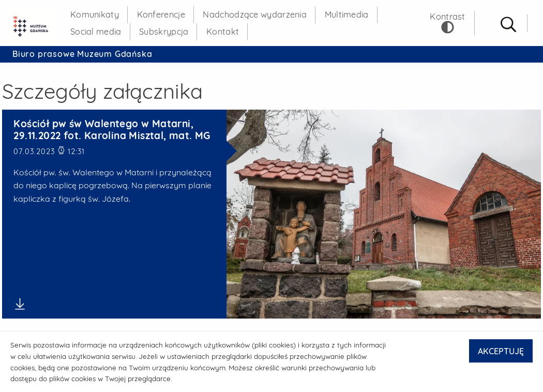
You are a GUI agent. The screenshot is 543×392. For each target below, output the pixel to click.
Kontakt (223, 32)
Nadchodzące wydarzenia (255, 14)
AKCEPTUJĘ (501, 351)
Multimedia (347, 14)
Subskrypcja (164, 32)
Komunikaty (95, 14)
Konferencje (161, 14)
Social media (96, 32)
